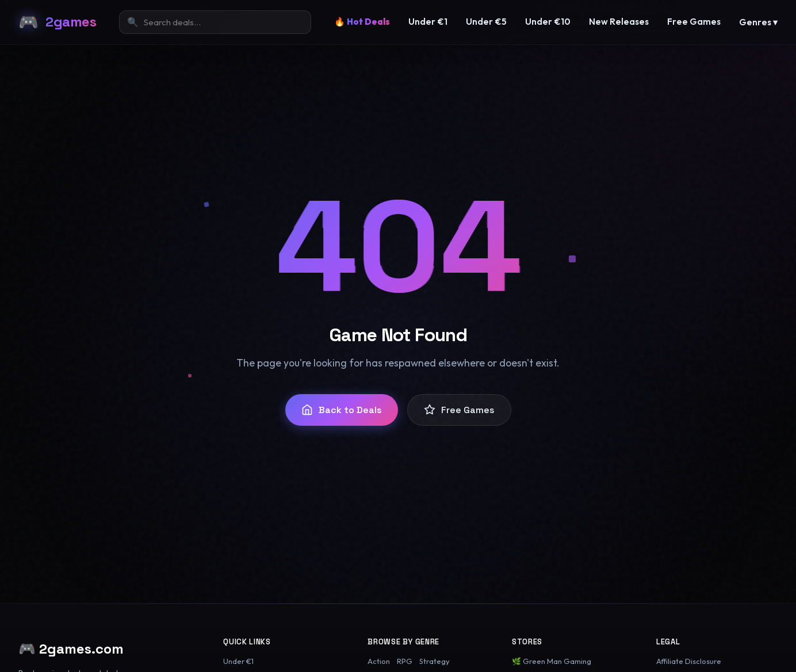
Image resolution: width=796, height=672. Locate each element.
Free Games (694, 22)
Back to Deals (342, 410)
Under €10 (548, 22)
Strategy (435, 661)
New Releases (619, 22)
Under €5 (486, 22)
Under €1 (428, 22)
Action (379, 661)
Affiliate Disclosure (689, 661)
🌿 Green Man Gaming (552, 661)
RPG (405, 661)
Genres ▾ (758, 22)
